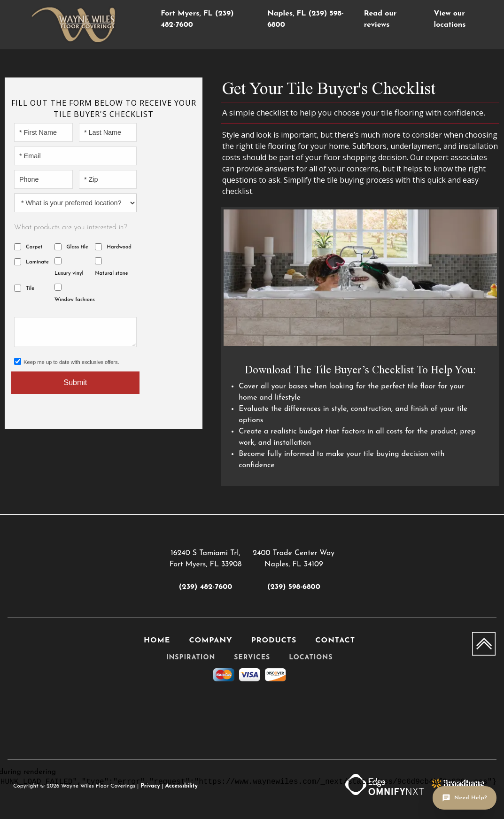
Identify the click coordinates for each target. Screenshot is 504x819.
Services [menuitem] (252, 658)
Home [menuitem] (157, 641)
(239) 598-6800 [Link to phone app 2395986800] (294, 587)
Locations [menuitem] (311, 658)
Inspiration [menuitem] (191, 658)
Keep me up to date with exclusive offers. (71, 362)
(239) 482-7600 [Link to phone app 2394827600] (205, 587)
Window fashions (75, 300)
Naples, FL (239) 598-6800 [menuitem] (306, 19)
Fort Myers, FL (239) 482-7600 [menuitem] (197, 19)
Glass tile (77, 247)
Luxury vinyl (69, 274)
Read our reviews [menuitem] (380, 19)
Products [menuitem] (274, 641)
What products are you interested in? (71, 227)
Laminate (37, 262)
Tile (30, 289)
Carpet (34, 247)
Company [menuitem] (210, 641)
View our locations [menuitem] (450, 19)
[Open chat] (465, 798)
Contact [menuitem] (335, 641)
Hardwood (119, 247)
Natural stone (112, 274)
